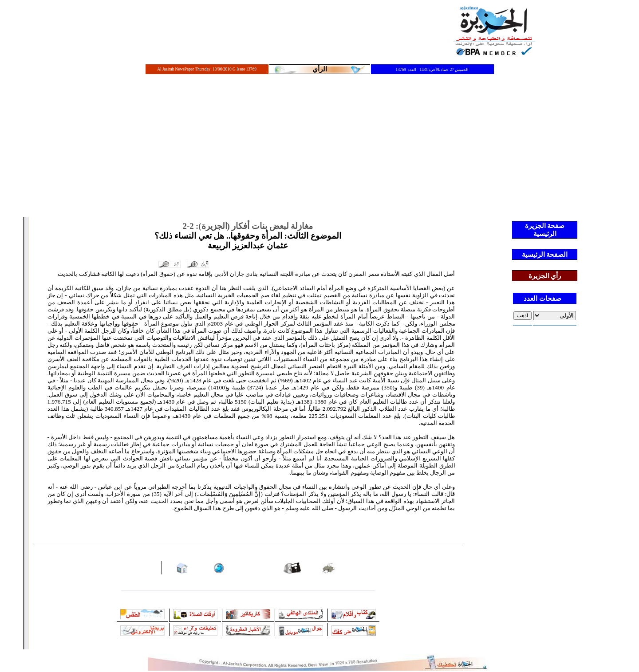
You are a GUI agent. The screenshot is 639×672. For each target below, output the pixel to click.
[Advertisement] (319, 149)
